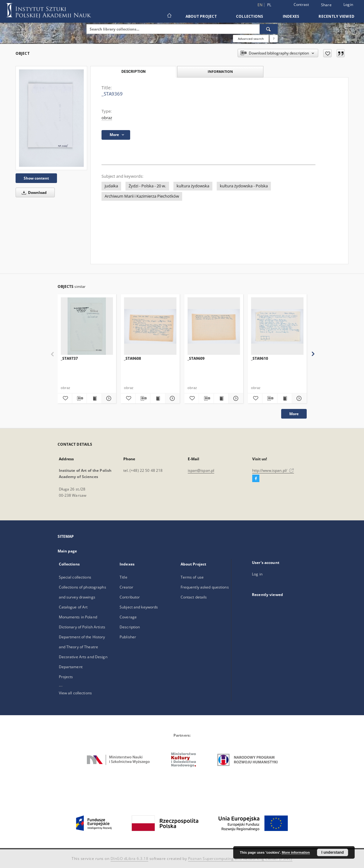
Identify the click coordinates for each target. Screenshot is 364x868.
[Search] (269, 29)
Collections (250, 16)
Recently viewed (336, 16)
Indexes (291, 16)
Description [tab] (133, 72)
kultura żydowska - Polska (244, 186)
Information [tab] (220, 71)
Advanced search (251, 39)
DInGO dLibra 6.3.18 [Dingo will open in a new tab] (130, 859)
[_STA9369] (51, 118)
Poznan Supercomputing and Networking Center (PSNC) (240, 859)
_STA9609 (196, 358)
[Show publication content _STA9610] (285, 398)
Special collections (75, 577)
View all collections (75, 693)
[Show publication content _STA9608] (158, 398)
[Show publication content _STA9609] (221, 398)
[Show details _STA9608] (172, 398)
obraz (107, 118)
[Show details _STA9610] (298, 398)
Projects (66, 677)
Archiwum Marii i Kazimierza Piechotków (142, 196)
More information (296, 852)
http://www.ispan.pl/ (273, 470)
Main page (67, 551)
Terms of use (192, 577)
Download (33, 192)
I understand (333, 852)
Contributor (130, 597)
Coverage (128, 617)
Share (326, 5)
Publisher (128, 637)
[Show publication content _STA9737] (94, 398)
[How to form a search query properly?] (274, 39)
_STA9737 (69, 358)
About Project (201, 16)
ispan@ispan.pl (201, 470)
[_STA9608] (150, 326)
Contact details (194, 597)
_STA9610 (260, 358)
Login (348, 5)
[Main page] (169, 16)
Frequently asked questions (205, 587)
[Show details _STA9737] (108, 398)
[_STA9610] (277, 326)
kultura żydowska (193, 186)
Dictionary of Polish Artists (82, 627)
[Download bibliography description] (79, 398)
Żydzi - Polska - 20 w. (147, 186)
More (294, 414)
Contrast (301, 5)
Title (123, 577)
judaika (111, 186)
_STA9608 (132, 358)
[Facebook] (256, 479)
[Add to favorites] (327, 53)
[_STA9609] (214, 326)
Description (130, 627)
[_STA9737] (87, 326)
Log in (257, 574)
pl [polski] (269, 5)
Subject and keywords (139, 607)
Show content (36, 178)
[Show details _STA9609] (235, 398)
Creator (126, 587)
